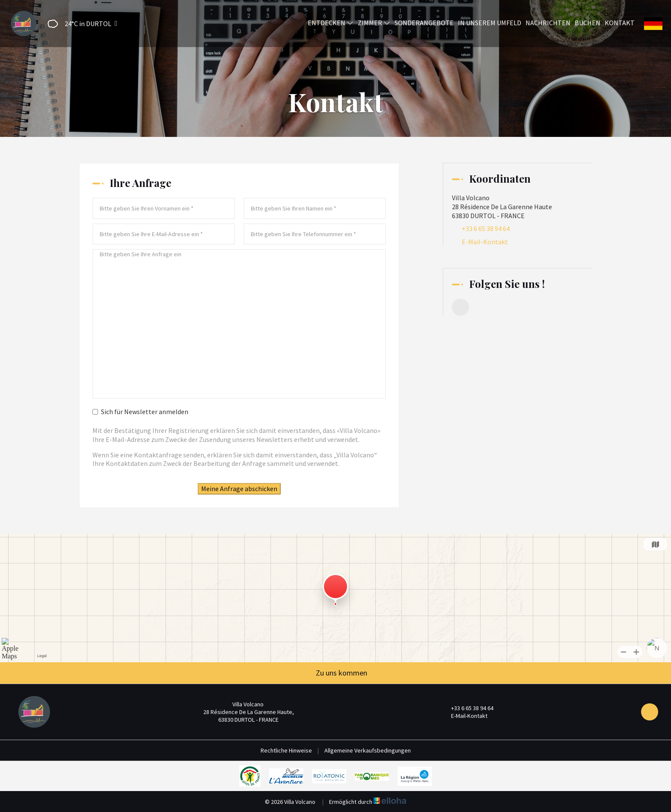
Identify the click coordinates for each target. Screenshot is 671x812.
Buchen (588, 23)
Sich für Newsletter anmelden (140, 412)
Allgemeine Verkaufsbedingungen (368, 750)
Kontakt (620, 23)
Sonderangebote (424, 23)
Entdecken (331, 23)
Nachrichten (548, 23)
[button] (80, 24)
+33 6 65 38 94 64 (467, 708)
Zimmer (374, 23)
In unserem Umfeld (490, 23)
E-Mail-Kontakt (485, 242)
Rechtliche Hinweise (286, 750)
